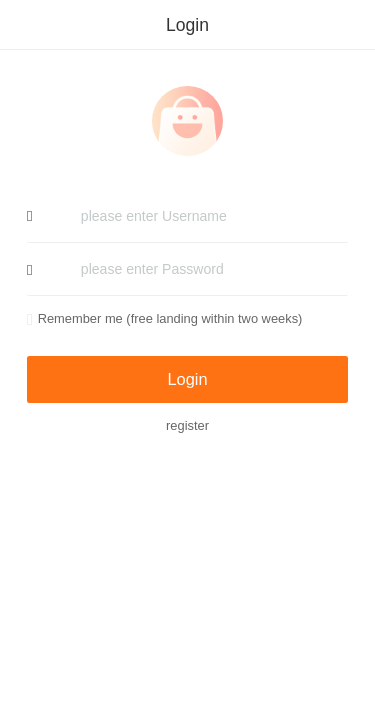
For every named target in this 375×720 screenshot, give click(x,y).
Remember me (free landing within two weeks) (164, 318)
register (187, 426)
